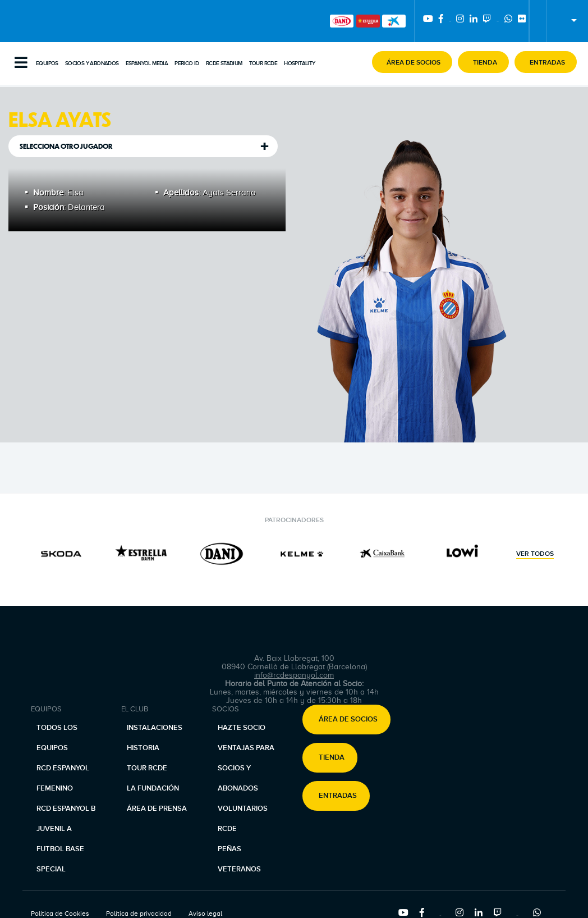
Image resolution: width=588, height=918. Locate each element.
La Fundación (153, 788)
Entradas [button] (338, 796)
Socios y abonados (92, 63)
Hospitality (299, 63)
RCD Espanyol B (66, 809)
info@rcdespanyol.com (294, 675)
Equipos (47, 63)
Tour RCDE (263, 63)
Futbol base (60, 849)
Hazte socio (242, 728)
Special (51, 869)
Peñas (229, 849)
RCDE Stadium (224, 63)
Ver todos (535, 554)
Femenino (55, 788)
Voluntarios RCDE (243, 819)
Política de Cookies (60, 914)
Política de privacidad (139, 914)
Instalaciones (155, 728)
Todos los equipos (57, 738)
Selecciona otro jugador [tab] (66, 146)
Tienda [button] (332, 757)
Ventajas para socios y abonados (246, 768)
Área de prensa (157, 809)
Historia (143, 748)
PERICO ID (187, 63)
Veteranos (239, 869)
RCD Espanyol (63, 768)
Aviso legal (205, 914)
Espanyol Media (147, 63)
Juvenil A (54, 829)
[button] (412, 62)
